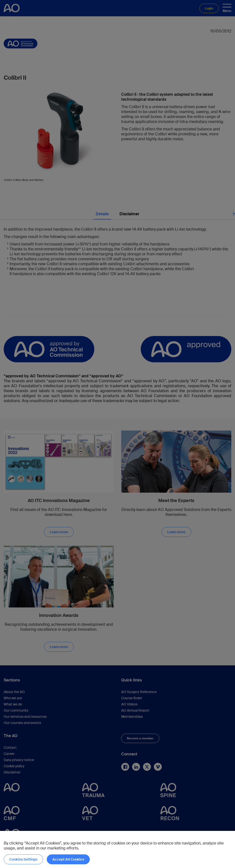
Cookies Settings (23, 859)
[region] (117, 849)
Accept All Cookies (68, 859)
